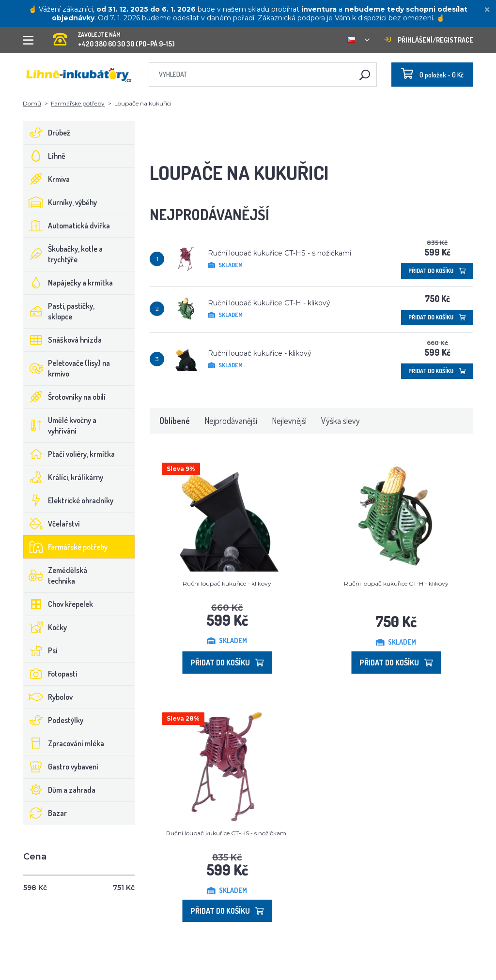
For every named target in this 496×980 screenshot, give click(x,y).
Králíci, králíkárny (63, 477)
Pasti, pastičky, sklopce (59, 311)
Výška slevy (341, 421)
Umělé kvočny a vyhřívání (60, 425)
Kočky (45, 627)
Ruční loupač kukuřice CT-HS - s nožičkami (279, 253)
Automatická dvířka (67, 226)
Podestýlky (54, 720)
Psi (40, 650)
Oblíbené (175, 421)
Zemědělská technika (55, 575)
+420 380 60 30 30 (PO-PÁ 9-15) (114, 37)
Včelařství (52, 524)
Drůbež (47, 133)
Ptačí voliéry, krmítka (69, 454)
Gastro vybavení (61, 767)
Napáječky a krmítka (68, 283)
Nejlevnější (289, 421)
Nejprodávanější (231, 421)
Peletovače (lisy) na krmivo (67, 368)
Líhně (45, 156)
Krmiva (47, 179)
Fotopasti (50, 674)
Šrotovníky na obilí (65, 397)
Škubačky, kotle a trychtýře (63, 254)
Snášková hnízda (63, 340)
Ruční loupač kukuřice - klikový (260, 353)
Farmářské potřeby (78, 103)
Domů (32, 103)
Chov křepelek (58, 604)
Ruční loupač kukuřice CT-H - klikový (269, 303)
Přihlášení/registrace (429, 40)
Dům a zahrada (60, 790)
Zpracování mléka (64, 743)
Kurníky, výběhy (60, 202)
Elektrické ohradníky (69, 500)
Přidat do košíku (437, 271)
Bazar (45, 813)
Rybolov (48, 697)
